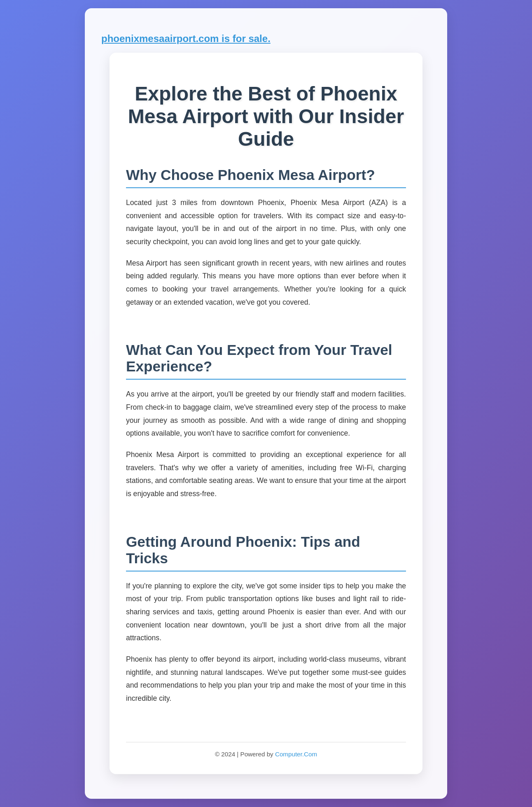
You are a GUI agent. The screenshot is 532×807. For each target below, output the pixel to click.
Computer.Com (296, 754)
